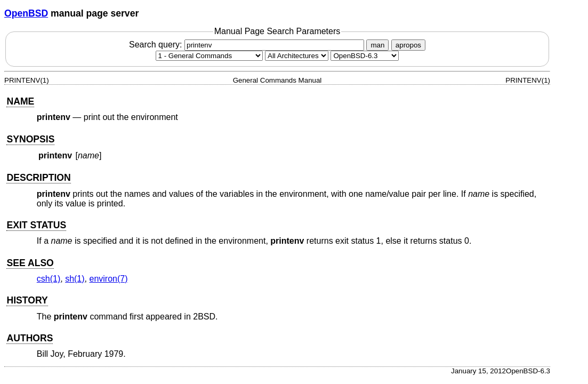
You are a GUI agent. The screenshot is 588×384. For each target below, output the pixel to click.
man (377, 45)
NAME (20, 101)
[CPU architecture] (297, 56)
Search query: (248, 45)
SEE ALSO (30, 263)
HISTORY (27, 300)
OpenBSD (26, 13)
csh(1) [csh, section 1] (49, 279)
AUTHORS (30, 338)
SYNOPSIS (30, 139)
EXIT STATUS (36, 225)
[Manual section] (209, 56)
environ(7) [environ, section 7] (108, 279)
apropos (408, 45)
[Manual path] (365, 56)
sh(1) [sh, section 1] (75, 279)
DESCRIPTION (38, 178)
